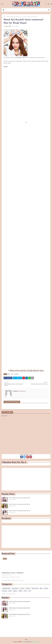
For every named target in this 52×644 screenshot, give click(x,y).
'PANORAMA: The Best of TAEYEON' (12, 573)
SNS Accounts (35, 588)
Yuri (30, 591)
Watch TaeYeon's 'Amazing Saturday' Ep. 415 (19, 511)
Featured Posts (15, 588)
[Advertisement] (26, 479)
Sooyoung (5, 591)
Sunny (10, 591)
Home (5, 17)
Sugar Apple (8, 26)
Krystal (9, 17)
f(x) (12, 374)
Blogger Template (35, 642)
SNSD (41, 588)
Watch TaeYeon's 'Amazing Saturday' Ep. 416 (19, 498)
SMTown (28, 588)
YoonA (25, 591)
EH (9, 374)
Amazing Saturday (6, 588)
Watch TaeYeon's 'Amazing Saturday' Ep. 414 (19, 504)
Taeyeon (15, 591)
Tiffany (20, 591)
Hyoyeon (22, 588)
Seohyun (46, 588)
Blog (23, 642)
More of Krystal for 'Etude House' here (27, 370)
